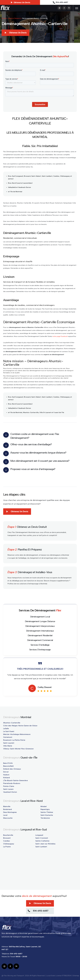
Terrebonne (45, 818)
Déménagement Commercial (40, 640)
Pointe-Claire (9, 786)
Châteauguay (9, 844)
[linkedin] (69, 8)
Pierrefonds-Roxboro (12, 783)
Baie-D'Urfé (8, 763)
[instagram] (59, 8)
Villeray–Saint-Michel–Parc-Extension (18, 749)
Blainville (7, 806)
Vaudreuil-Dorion (10, 792)
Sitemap (76, 976)
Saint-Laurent (9, 743)
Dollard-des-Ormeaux (12, 769)
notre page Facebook (60, 336)
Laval (5, 815)
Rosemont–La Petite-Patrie (14, 740)
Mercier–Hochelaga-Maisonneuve (17, 734)
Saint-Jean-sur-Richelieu (45, 844)
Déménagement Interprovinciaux (40, 626)
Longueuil (39, 835)
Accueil (4, 18)
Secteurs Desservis (14, 18)
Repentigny (45, 809)
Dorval (6, 772)
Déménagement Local (40, 617)
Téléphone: (12, 954)
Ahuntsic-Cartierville (12, 723)
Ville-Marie (8, 746)
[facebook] (64, 8)
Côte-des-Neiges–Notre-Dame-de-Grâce (20, 726)
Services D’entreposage (40, 650)
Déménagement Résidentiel (40, 635)
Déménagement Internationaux (40, 631)
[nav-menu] (77, 8)
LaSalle (6, 729)
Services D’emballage (40, 645)
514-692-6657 (60, 2)
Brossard (7, 838)
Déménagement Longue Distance (40, 621)
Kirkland (6, 778)
